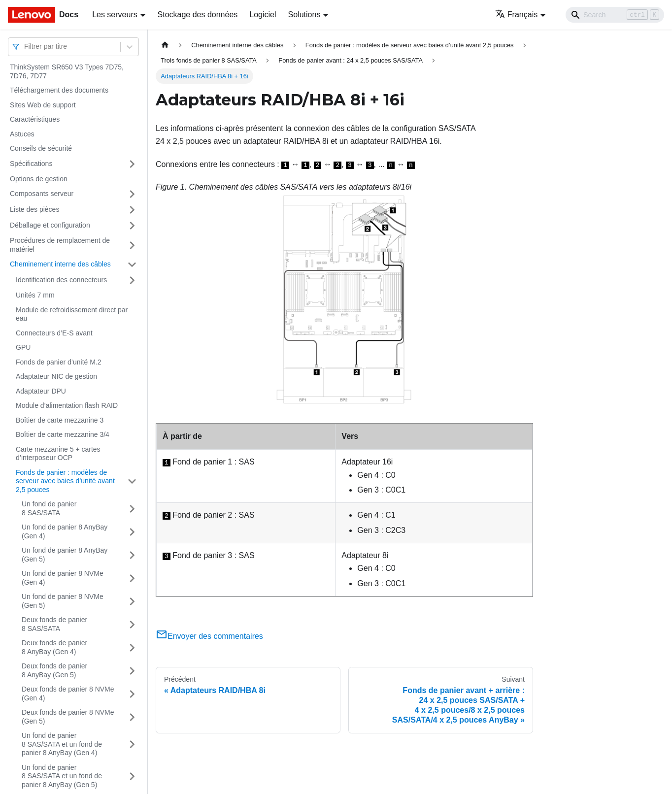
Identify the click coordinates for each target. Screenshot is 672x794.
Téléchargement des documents (59, 90)
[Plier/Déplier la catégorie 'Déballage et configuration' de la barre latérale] (132, 226)
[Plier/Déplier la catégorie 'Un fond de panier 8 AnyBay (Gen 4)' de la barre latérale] (132, 532)
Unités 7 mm (35, 295)
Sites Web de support (43, 105)
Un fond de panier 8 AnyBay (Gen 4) (65, 531)
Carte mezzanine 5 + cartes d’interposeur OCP (58, 454)
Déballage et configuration (50, 225)
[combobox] (25, 47)
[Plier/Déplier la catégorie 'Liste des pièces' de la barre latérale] (132, 210)
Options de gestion (39, 179)
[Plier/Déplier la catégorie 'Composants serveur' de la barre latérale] (132, 194)
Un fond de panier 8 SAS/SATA (49, 508)
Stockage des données (198, 15)
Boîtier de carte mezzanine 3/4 (63, 434)
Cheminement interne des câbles (60, 264)
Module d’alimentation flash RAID (67, 405)
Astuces (22, 134)
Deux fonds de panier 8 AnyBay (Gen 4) (54, 647)
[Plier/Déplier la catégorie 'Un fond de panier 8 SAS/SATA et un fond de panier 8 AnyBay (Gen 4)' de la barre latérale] (132, 744)
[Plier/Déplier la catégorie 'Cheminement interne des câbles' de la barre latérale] (132, 265)
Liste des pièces (34, 209)
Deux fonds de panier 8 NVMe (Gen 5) (68, 717)
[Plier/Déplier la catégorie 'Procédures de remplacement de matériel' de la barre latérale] (132, 245)
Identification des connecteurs (61, 280)
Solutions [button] (304, 15)
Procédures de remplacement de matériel (60, 245)
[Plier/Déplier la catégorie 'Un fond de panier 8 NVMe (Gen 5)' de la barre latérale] (132, 601)
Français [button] (516, 15)
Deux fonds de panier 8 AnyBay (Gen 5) (54, 670)
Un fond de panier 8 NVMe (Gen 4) (63, 578)
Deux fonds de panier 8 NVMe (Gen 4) (68, 694)
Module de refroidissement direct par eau (72, 314)
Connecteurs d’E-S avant (54, 333)
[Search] (615, 15)
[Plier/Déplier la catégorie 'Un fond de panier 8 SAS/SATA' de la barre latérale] (132, 509)
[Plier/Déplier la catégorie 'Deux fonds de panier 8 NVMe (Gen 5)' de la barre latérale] (132, 717)
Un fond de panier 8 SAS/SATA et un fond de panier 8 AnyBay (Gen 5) (62, 776)
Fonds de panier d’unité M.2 (59, 362)
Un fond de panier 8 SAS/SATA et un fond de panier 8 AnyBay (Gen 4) (62, 744)
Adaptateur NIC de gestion (56, 376)
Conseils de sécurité (41, 148)
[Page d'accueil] (165, 45)
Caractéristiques (35, 119)
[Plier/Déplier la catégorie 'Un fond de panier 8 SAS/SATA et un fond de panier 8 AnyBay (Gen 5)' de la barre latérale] (132, 777)
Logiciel (263, 15)
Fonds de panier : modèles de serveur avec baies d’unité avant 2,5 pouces (65, 481)
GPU (23, 347)
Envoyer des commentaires (209, 636)
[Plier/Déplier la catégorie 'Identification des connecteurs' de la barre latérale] (132, 280)
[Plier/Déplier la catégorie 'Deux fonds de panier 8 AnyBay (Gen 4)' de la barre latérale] (132, 647)
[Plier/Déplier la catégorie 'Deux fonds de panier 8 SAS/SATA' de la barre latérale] (132, 624)
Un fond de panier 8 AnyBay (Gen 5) (65, 555)
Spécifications (31, 164)
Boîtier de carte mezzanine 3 (60, 420)
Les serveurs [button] (115, 15)
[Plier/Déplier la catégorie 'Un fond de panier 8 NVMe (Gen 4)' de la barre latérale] (132, 578)
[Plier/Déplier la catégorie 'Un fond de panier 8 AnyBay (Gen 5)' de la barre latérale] (132, 555)
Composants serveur (42, 194)
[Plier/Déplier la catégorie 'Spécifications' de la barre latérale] (132, 164)
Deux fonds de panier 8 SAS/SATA (54, 624)
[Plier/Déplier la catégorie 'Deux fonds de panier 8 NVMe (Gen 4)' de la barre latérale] (132, 694)
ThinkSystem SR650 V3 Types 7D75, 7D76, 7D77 (67, 71)
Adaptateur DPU (41, 391)
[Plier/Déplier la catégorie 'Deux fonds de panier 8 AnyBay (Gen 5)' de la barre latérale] (132, 671)
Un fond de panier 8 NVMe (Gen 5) (63, 601)
